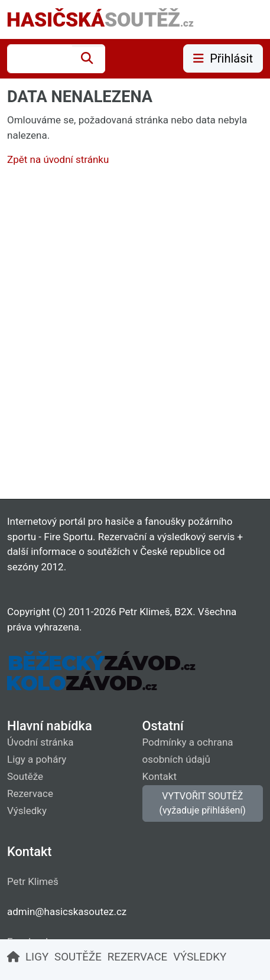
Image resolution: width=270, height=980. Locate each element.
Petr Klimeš (33, 881)
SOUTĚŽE (78, 957)
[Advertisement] (135, 336)
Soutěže (25, 776)
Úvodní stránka (40, 742)
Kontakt (160, 776)
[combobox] (40, 59)
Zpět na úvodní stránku (58, 159)
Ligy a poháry (37, 759)
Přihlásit (223, 58)
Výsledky (27, 811)
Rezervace (30, 793)
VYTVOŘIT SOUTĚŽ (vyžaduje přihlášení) (203, 803)
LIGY (37, 957)
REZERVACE (137, 957)
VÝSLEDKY (200, 957)
